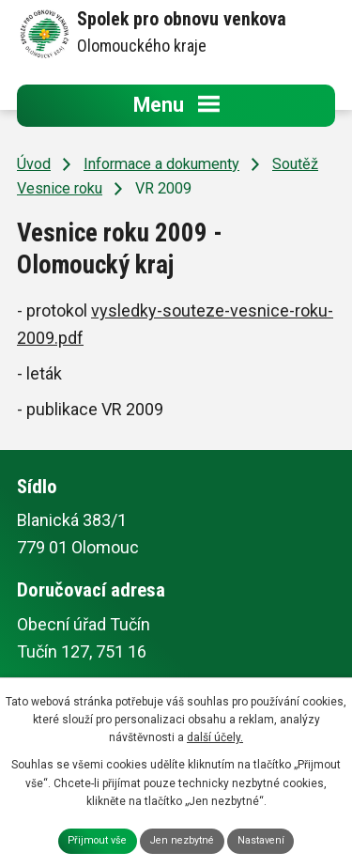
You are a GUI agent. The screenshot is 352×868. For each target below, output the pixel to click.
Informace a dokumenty (161, 164)
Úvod (34, 164)
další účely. (215, 737)
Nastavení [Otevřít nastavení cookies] (261, 840)
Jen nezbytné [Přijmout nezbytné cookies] (182, 840)
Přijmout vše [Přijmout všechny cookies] (97, 840)
